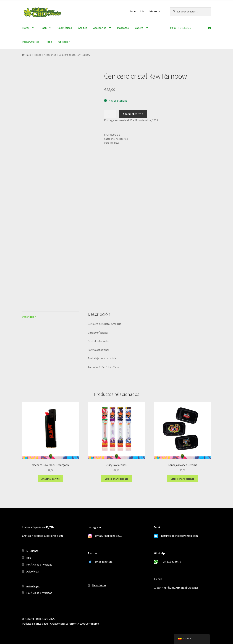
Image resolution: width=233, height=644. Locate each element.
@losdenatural (104, 562)
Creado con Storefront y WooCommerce (74, 624)
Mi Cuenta (32, 551)
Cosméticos (65, 28)
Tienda (38, 55)
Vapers (139, 28)
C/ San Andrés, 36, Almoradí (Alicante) (176, 588)
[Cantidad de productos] (110, 114)
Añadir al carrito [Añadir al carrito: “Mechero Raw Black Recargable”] (51, 479)
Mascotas (123, 28)
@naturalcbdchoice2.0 (109, 536)
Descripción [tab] (29, 317)
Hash (44, 28)
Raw (116, 143)
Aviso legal (33, 571)
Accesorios (100, 28)
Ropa (49, 42)
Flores (26, 28)
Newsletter (99, 585)
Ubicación (64, 42)
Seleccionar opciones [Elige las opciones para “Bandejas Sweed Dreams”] (182, 479)
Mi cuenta (155, 11)
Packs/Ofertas (31, 42)
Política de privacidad (39, 564)
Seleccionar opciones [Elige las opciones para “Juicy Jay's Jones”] (117, 479)
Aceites (83, 28)
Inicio (133, 11)
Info (142, 11)
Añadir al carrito (133, 114)
